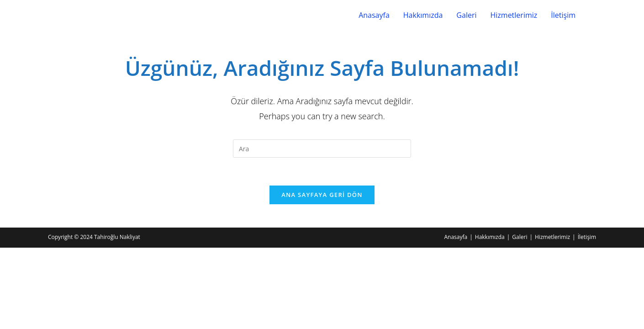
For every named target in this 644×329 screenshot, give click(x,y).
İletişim (563, 15)
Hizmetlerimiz (514, 15)
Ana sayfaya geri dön (322, 195)
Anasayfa (374, 15)
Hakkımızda (423, 15)
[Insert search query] (322, 149)
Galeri (466, 15)
